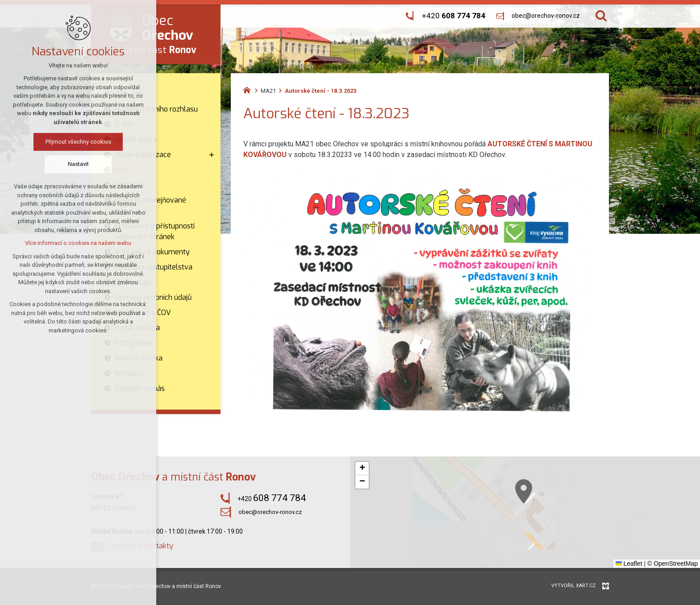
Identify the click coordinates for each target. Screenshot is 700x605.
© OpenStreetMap (673, 564)
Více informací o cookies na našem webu (78, 243)
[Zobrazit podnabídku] (212, 155)
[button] (362, 468)
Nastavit (78, 164)
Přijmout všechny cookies (78, 142)
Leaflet (629, 564)
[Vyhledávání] (601, 16)
